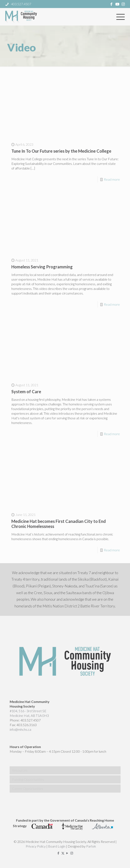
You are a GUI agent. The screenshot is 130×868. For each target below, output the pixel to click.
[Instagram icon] (72, 853)
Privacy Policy (36, 846)
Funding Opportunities (28, 779)
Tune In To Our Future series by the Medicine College (61, 151)
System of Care (26, 392)
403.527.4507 (31, 720)
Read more (112, 179)
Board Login (57, 846)
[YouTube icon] (67, 853)
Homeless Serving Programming (42, 267)
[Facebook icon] (58, 853)
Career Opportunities (28, 788)
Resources (20, 770)
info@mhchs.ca (20, 729)
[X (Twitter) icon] (63, 853)
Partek (91, 846)
